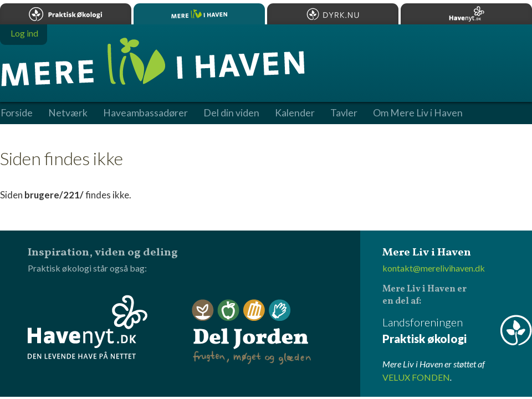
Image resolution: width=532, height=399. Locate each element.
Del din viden (231, 113)
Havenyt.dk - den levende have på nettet (88, 327)
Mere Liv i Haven (199, 14)
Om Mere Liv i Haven (418, 113)
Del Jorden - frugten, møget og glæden (252, 332)
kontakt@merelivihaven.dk (434, 268)
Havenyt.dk (466, 14)
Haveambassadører (145, 113)
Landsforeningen (457, 331)
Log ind (24, 33)
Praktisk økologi (66, 14)
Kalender (295, 113)
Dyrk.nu (333, 14)
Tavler (344, 113)
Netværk (68, 113)
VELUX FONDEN (416, 377)
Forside (17, 113)
